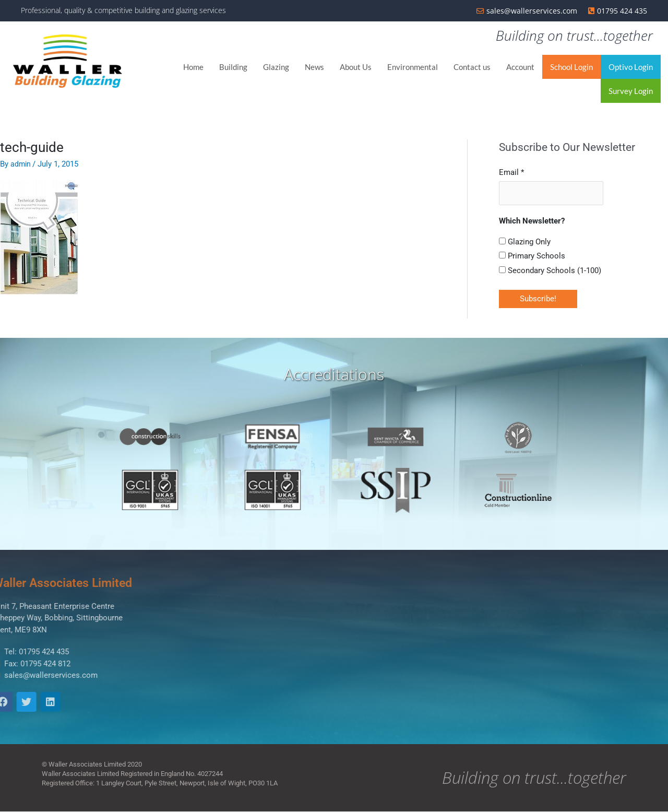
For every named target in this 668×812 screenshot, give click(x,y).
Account (520, 68)
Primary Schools (532, 256)
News (314, 68)
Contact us (472, 68)
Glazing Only (525, 242)
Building (233, 68)
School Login (571, 68)
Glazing (276, 68)
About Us (356, 68)
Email (511, 173)
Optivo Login (631, 68)
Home (193, 68)
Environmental (413, 68)
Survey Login (631, 92)
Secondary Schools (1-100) (550, 270)
